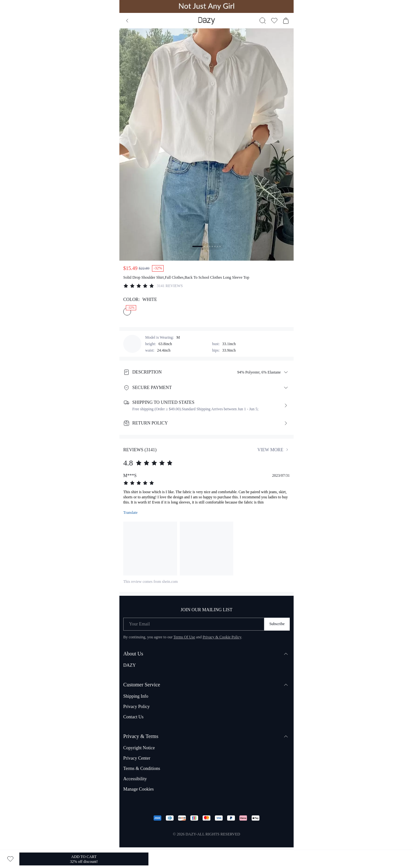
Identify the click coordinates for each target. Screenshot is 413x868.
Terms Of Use (184, 637)
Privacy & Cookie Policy (222, 637)
